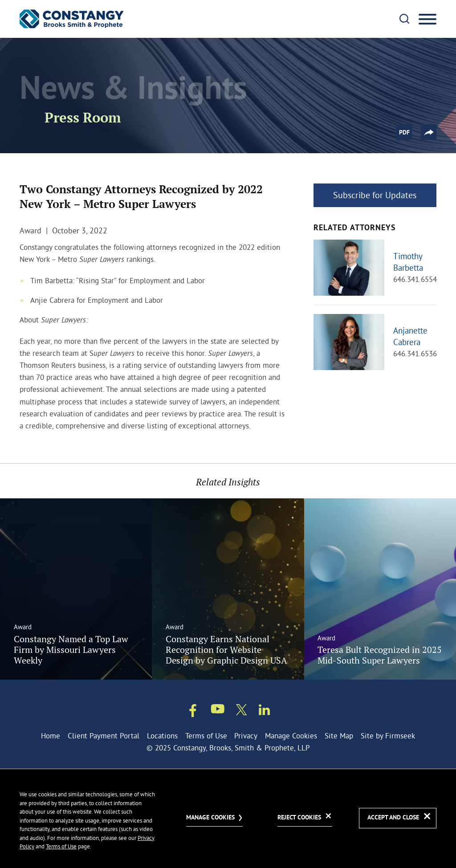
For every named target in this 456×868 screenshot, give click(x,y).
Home (51, 736)
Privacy (246, 736)
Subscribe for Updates (375, 195)
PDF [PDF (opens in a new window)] (404, 133)
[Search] (404, 19)
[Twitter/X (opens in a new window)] (242, 711)
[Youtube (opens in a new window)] (218, 710)
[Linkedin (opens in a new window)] (264, 711)
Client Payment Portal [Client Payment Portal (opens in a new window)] (104, 736)
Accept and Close (393, 818)
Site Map (339, 736)
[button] (429, 132)
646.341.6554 (415, 279)
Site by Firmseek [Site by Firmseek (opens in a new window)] (388, 736)
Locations (162, 736)
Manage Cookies (291, 736)
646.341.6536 (415, 353)
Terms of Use (206, 736)
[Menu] (427, 20)
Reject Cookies (299, 818)
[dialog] (228, 818)
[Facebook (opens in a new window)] (193, 712)
